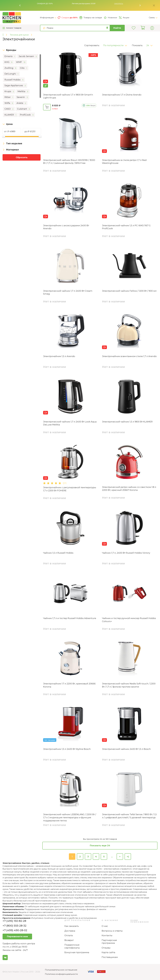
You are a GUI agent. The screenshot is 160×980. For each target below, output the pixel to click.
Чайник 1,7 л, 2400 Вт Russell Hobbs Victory (126, 553)
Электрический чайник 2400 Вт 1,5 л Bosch (126, 749)
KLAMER (10, 115)
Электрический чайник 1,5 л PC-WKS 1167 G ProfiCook (126, 227)
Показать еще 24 (100, 845)
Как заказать (72, 926)
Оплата (69, 935)
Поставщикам (110, 957)
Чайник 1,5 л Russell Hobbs (58, 553)
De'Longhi (11, 74)
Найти (117, 28)
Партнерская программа (109, 942)
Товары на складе (91, 18)
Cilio (23, 68)
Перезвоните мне (17, 936)
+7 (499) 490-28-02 (15, 930)
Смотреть (119, 4)
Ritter (9, 97)
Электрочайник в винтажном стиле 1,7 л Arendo (129, 356)
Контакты (107, 935)
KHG (8, 62)
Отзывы (106, 948)
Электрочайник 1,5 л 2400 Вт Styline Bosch (67, 749)
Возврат (69, 940)
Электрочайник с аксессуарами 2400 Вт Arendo (66, 227)
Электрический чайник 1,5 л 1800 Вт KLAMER (127, 422)
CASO (9, 109)
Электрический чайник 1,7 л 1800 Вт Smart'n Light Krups (68, 96)
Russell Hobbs (14, 80)
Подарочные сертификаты (72, 946)
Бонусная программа (77, 952)
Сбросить (22, 157)
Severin (22, 97)
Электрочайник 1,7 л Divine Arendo (122, 95)
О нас (105, 926)
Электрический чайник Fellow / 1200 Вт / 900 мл (129, 291)
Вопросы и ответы (112, 931)
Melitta (23, 91)
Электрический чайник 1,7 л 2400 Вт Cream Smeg (68, 292)
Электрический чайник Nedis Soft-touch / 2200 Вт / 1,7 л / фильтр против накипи (129, 685)
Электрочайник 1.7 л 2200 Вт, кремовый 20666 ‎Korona (69, 685)
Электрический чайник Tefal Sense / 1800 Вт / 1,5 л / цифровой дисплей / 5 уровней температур (129, 816)
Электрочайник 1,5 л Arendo (59, 356)
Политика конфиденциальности (61, 974)
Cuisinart (23, 109)
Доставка (70, 931)
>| (128, 857)
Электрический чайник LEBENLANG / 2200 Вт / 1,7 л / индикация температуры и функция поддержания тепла (70, 817)
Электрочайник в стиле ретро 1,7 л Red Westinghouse (124, 162)
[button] (20, 5)
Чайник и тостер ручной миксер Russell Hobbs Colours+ (129, 620)
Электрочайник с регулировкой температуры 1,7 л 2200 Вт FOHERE (70, 489)
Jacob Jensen (28, 56)
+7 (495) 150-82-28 (14, 921)
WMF (21, 62)
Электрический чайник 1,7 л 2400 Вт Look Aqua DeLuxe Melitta (70, 423)
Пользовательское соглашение (61, 970)
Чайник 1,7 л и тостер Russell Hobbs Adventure (70, 618)
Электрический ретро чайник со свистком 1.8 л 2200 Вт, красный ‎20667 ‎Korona (129, 489)
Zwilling (10, 68)
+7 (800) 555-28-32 (14, 926)
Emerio (10, 56)
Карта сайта (108, 952)
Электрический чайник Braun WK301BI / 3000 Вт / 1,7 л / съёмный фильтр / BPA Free (69, 162)
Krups (9, 91)
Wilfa (9, 103)
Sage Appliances (15, 86)
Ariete (21, 103)
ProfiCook (27, 115)
